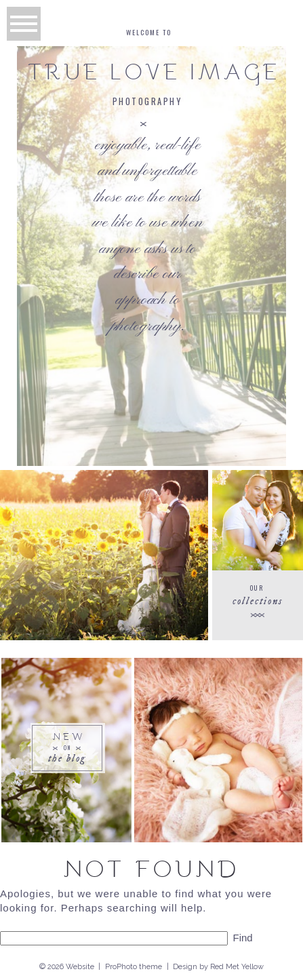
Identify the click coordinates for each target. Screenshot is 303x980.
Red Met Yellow (237, 967)
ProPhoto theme (134, 967)
